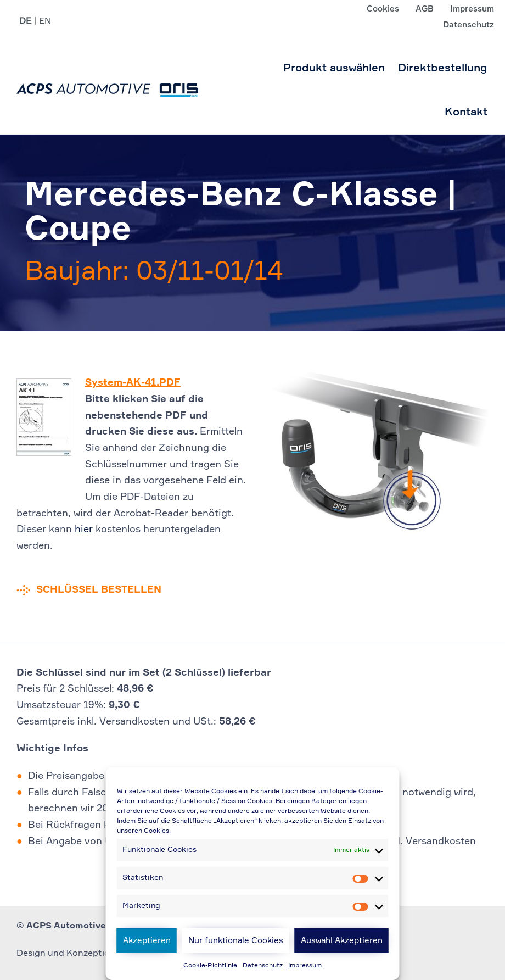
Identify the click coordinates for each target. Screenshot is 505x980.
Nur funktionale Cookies (236, 941)
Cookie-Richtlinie (210, 966)
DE (25, 21)
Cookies (383, 9)
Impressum (305, 966)
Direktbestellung (443, 68)
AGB (425, 9)
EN (45, 21)
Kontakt (466, 112)
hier (84, 530)
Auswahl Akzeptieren (342, 941)
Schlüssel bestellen (99, 590)
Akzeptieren (147, 941)
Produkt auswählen (334, 68)
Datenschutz (263, 966)
